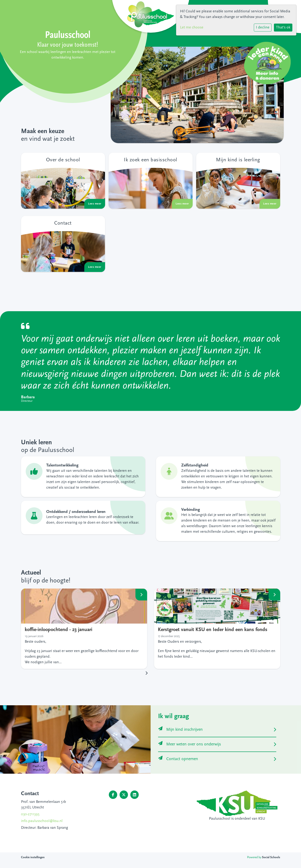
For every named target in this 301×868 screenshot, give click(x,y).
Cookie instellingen (33, 857)
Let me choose (192, 28)
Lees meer (141, 594)
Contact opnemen (178, 759)
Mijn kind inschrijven (181, 730)
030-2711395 (30, 814)
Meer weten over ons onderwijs (190, 744)
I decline (263, 28)
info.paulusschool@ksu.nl (42, 821)
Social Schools (271, 857)
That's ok (283, 28)
